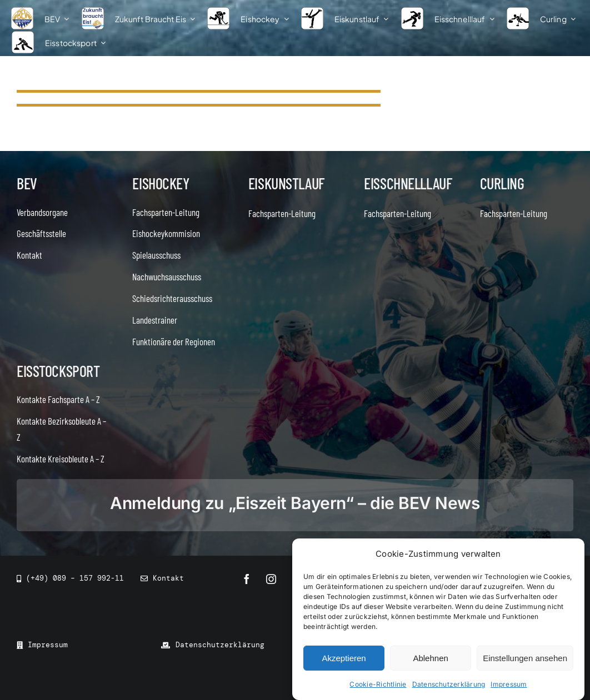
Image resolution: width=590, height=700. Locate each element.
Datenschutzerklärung (449, 684)
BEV (27, 183)
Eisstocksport (58, 371)
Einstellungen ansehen (525, 658)
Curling (502, 183)
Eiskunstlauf (286, 183)
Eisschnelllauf (408, 183)
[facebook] (247, 579)
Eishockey (161, 183)
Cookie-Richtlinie (378, 684)
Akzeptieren (344, 658)
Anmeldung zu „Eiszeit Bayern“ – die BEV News (295, 503)
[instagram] (271, 579)
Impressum (509, 684)
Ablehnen (430, 658)
